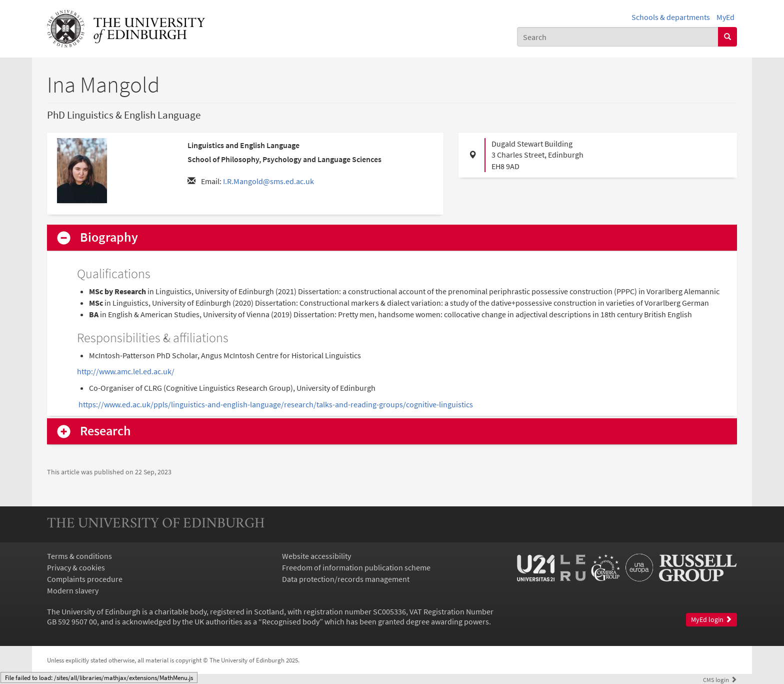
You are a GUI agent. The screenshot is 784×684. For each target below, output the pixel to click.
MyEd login (711, 620)
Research (105, 431)
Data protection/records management (346, 579)
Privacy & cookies (76, 567)
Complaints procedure (85, 579)
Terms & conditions (79, 556)
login (720, 679)
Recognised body (291, 621)
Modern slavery (73, 590)
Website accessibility (316, 556)
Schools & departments (671, 17)
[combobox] (618, 37)
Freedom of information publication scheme (356, 567)
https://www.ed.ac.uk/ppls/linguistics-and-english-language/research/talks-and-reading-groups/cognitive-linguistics (276, 404)
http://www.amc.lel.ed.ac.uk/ (126, 371)
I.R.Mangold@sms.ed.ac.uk (268, 181)
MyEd (725, 17)
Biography (109, 237)
